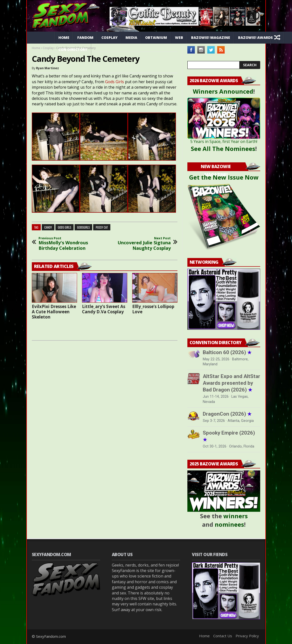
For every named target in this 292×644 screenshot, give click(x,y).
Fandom (85, 37)
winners (236, 516)
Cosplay (109, 37)
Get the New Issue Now (224, 177)
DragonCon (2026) (227, 414)
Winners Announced (223, 91)
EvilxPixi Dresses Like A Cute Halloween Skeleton (54, 312)
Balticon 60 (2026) (227, 352)
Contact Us (223, 636)
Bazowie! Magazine (211, 37)
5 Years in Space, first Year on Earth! (224, 141)
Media (131, 37)
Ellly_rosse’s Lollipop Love (153, 309)
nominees (229, 524)
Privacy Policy (247, 636)
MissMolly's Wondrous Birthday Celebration (66, 244)
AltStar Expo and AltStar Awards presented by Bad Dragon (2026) (231, 383)
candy (48, 227)
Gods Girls (115, 82)
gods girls (65, 227)
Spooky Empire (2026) (229, 436)
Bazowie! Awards (255, 37)
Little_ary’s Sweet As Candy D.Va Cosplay (104, 309)
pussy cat (102, 227)
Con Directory (73, 49)
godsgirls (83, 227)
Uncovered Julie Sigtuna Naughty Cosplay (143, 244)
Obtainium (156, 37)
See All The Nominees (223, 149)
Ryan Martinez (47, 68)
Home (64, 37)
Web (179, 37)
